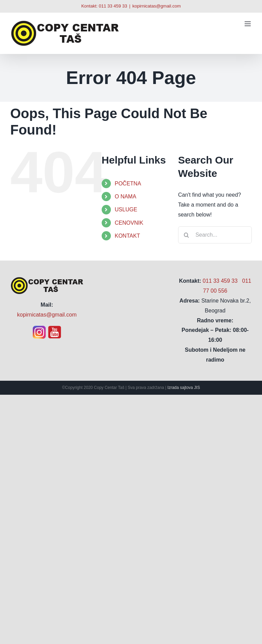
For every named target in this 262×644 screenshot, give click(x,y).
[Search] (187, 235)
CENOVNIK (129, 223)
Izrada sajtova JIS (184, 388)
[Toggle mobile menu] (248, 24)
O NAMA (125, 197)
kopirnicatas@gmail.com (157, 6)
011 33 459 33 (113, 6)
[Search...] (215, 235)
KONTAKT (127, 236)
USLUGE (126, 209)
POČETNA (128, 184)
